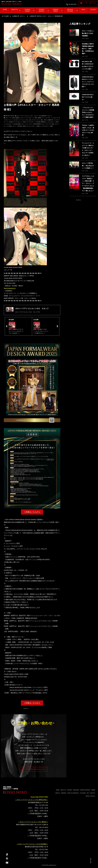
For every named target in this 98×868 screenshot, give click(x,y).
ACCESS (93, 10)
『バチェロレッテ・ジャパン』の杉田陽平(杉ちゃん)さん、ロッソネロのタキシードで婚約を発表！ (88, 112)
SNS (88, 793)
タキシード (8, 118)
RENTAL (58, 793)
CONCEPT (70, 790)
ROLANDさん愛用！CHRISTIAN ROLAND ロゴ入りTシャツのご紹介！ (88, 65)
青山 (21, 126)
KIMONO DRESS (56, 10)
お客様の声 (50, 120)
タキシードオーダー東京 (48, 124)
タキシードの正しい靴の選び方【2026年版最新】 (88, 33)
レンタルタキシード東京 (52, 122)
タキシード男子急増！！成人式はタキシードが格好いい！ (88, 166)
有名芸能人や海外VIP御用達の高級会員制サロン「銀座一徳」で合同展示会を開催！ (88, 49)
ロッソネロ (25, 120)
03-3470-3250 (72, 4)
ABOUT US (14, 10)
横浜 (19, 124)
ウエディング (31, 118)
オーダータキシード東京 (19, 122)
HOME (5, 10)
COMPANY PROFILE (85, 790)
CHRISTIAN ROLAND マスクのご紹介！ (88, 97)
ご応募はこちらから (32, 512)
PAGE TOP (91, 861)
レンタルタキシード (17, 120)
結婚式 (18, 118)
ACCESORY (83, 793)
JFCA (45, 120)
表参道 (40, 118)
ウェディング (23, 118)
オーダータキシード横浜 (33, 126)
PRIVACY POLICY (90, 796)
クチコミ (34, 120)
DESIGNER (76, 790)
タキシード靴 (16, 126)
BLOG (83, 10)
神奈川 (25, 126)
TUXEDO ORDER (27, 10)
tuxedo (13, 118)
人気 (30, 120)
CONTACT (92, 793)
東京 (36, 118)
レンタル (54, 118)
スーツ (44, 118)
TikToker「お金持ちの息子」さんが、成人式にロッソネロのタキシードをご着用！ (88, 130)
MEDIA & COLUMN (70, 10)
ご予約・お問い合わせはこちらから (35, 769)
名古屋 (11, 122)
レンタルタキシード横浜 (47, 126)
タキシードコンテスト (27, 124)
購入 (42, 120)
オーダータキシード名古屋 (33, 122)
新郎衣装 (43, 122)
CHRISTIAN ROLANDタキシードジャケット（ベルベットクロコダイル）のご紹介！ (88, 82)
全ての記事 (5, 16)
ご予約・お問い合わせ (90, 4)
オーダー (48, 118)
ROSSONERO (37, 124)
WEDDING (64, 793)
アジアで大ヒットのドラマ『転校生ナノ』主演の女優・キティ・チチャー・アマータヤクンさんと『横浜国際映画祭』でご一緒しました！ (88, 183)
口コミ (39, 120)
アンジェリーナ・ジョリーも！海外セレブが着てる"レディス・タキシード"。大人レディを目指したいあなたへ (88, 149)
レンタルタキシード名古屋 (11, 124)
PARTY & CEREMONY (73, 793)
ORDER (93, 790)
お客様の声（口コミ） (19, 16)
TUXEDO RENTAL (42, 10)
